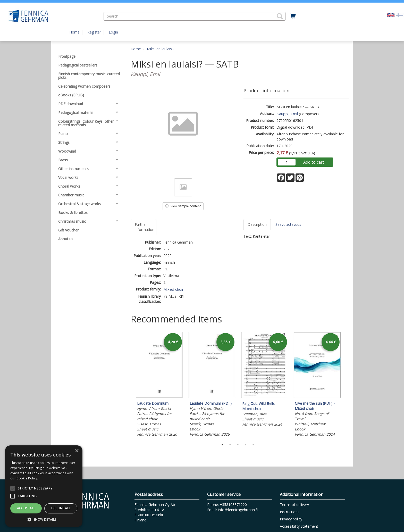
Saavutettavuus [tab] (288, 224)
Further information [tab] (145, 227)
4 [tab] (246, 445)
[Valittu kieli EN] (391, 15)
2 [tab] (230, 445)
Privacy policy (291, 519)
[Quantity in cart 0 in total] (293, 16)
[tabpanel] (159, 385)
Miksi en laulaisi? (161, 49)
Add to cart (314, 162)
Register (94, 32)
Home (74, 32)
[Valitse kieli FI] (400, 15)
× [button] (77, 451)
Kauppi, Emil (287, 114)
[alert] (44, 486)
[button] (280, 16)
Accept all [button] (26, 508)
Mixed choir (174, 289)
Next (346, 385)
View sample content (183, 206)
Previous (129, 385)
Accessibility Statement (299, 526)
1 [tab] (222, 445)
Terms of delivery (294, 505)
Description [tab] (257, 224)
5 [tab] (253, 445)
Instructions (290, 512)
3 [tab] (238, 445)
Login (113, 32)
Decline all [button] (61, 508)
